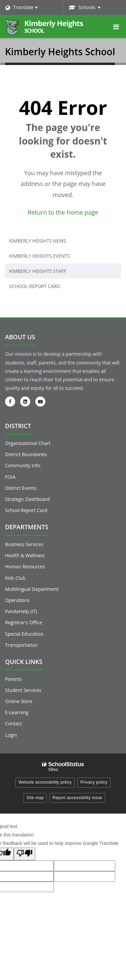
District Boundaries (26, 454)
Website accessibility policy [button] (45, 782)
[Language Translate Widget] (32, 7)
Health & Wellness (25, 555)
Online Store (19, 701)
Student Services (23, 690)
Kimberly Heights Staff (38, 271)
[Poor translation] (25, 854)
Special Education (24, 634)
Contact (13, 723)
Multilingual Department (32, 589)
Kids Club (15, 578)
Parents (13, 679)
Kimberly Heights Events (39, 256)
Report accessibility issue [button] (77, 798)
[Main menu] (116, 27)
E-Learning (17, 712)
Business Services (24, 544)
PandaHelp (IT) (21, 611)
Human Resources (25, 566)
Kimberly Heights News (38, 241)
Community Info (23, 465)
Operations (17, 600)
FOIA (10, 477)
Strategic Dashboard (27, 499)
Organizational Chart (28, 443)
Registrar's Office (24, 622)
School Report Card (45, 288)
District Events (21, 488)
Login (11, 735)
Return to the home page (63, 212)
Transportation (21, 645)
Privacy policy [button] (94, 782)
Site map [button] (35, 798)
